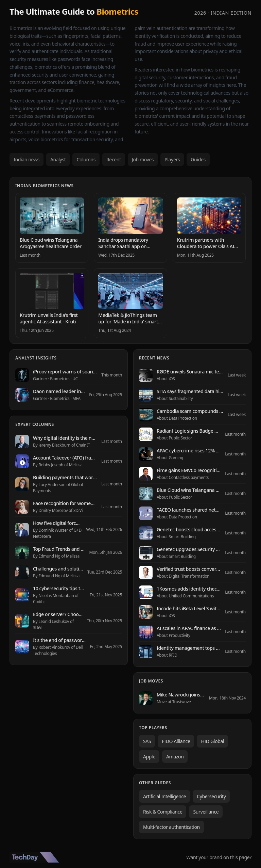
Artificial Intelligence (164, 796)
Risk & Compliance (163, 812)
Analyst (58, 159)
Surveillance (206, 812)
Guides (198, 159)
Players (172, 159)
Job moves (143, 159)
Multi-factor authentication (171, 827)
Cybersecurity (211, 796)
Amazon (175, 757)
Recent (114, 159)
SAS (147, 741)
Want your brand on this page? (219, 857)
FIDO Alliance (176, 741)
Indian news (27, 159)
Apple (149, 757)
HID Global (212, 741)
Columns (86, 159)
